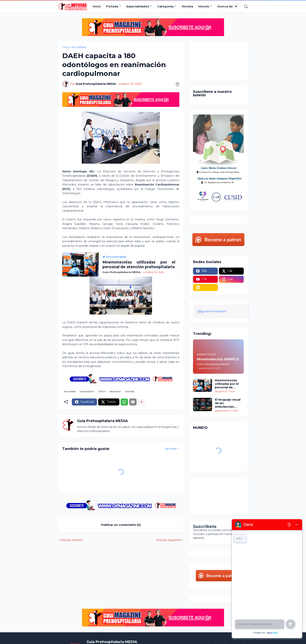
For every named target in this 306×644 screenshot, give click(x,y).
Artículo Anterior (72, 540)
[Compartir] (176, 84)
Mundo (204, 6)
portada (130, 391)
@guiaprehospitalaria (212, 311)
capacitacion (87, 391)
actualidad (79, 47)
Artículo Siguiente (169, 540)
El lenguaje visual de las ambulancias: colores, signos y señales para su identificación (228, 403)
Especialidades (138, 6)
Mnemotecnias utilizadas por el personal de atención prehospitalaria (227, 384)
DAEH (102, 391)
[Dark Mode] (237, 6)
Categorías (165, 6)
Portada (112, 6)
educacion (115, 391)
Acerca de (225, 6)
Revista (187, 6)
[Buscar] (244, 6)
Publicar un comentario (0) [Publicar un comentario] (121, 525)
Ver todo (171, 449)
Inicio (97, 6)
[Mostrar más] (141, 402)
